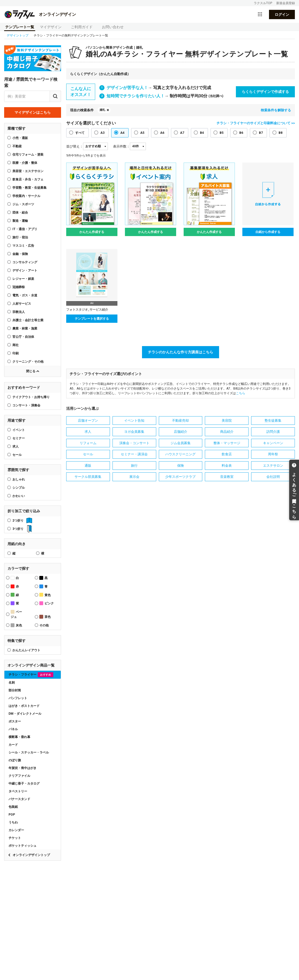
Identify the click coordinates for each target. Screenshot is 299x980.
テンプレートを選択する (92, 319)
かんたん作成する (92, 232)
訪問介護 (273, 432)
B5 (222, 133)
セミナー (19, 438)
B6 (241, 133)
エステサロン (273, 466)
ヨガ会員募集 (134, 432)
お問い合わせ (113, 27)
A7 (182, 133)
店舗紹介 (181, 432)
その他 (44, 625)
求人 (16, 447)
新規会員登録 (286, 3)
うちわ (13, 822)
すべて (80, 133)
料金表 (227, 466)
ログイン (282, 14)
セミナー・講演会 (134, 454)
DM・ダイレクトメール (25, 714)
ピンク (47, 603)
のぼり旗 (15, 760)
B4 (202, 133)
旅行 (134, 466)
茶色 (45, 617)
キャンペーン (273, 443)
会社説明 (273, 477)
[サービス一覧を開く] (260, 14)
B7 (261, 133)
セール (17, 455)
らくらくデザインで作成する (265, 92)
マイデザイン (51, 27)
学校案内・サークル (26, 196)
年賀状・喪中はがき (23, 768)
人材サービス (22, 304)
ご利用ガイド (82, 27)
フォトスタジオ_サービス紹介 (87, 310)
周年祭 (273, 454)
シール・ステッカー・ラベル (29, 752)
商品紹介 (227, 432)
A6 (162, 133)
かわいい (19, 496)
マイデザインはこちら (33, 112)
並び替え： (75, 146)
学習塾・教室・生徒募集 (29, 188)
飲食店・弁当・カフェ (28, 179)
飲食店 (227, 454)
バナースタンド (19, 799)
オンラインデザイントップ (31, 855)
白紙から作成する (268, 232)
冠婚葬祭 (19, 287)
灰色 (16, 625)
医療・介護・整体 (25, 163)
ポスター (15, 721)
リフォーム (88, 443)
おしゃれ (19, 479)
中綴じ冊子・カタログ (24, 784)
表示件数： (121, 146)
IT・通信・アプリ (25, 229)
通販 (88, 466)
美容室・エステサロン (28, 171)
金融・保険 (20, 254)
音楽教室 (227, 477)
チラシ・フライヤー (31, 675)
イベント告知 (134, 420)
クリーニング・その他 (28, 362)
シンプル (19, 488)
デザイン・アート (25, 270)
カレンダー (16, 830)
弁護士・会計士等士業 (28, 320)
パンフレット (18, 698)
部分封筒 (15, 690)
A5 (142, 133)
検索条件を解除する (276, 110)
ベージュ (16, 614)
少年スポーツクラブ (180, 477)
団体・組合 (20, 213)
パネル (13, 729)
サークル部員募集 (88, 477)
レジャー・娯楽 (23, 279)
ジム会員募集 (181, 443)
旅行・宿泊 (20, 237)
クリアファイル (19, 776)
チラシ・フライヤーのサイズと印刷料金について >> (256, 123)
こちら (241, 393)
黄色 (45, 595)
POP (12, 815)
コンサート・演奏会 (26, 405)
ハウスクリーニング (180, 454)
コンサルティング (25, 262)
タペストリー (18, 791)
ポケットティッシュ (23, 846)
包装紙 (13, 807)
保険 (181, 466)
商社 (16, 345)
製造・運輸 (20, 221)
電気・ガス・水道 (25, 295)
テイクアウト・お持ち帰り (31, 397)
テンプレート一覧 (20, 27)
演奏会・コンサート (134, 443)
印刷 (16, 353)
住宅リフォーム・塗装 (28, 155)
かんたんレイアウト (26, 650)
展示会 (134, 477)
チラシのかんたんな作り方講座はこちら (181, 352)
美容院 (227, 420)
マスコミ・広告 (23, 246)
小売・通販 (20, 138)
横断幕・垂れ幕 (19, 737)
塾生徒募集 (273, 420)
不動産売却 (180, 420)
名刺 (12, 683)
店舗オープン (88, 420)
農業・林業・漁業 (25, 328)
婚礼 (102, 110)
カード (13, 745)
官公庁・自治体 (23, 337)
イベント (19, 430)
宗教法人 (19, 312)
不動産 (17, 146)
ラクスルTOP (263, 3)
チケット (15, 838)
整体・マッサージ (227, 443)
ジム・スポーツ (23, 204)
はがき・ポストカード (24, 706)
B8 (281, 133)
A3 (102, 133)
